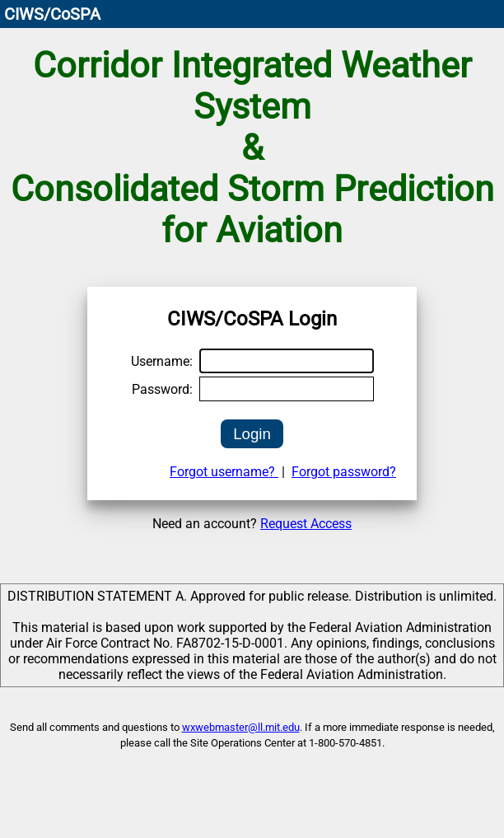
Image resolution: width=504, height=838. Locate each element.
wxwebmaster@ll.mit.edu (241, 727)
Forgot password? (344, 472)
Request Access (306, 524)
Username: (162, 361)
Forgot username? (224, 472)
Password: (162, 389)
